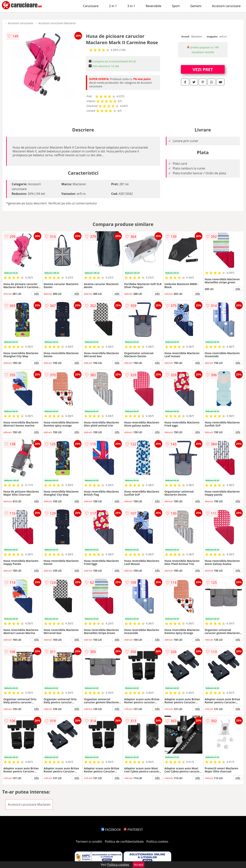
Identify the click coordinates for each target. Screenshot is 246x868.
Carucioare (91, 6)
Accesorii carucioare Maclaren (57, 23)
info (37, 293)
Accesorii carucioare (226, 6)
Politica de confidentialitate (124, 842)
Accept (139, 865)
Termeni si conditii (89, 842)
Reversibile (153, 6)
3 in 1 (131, 6)
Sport (176, 6)
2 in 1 (113, 6)
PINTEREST (133, 830)
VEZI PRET (203, 69)
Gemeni (196, 6)
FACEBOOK (111, 830)
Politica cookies (157, 842)
